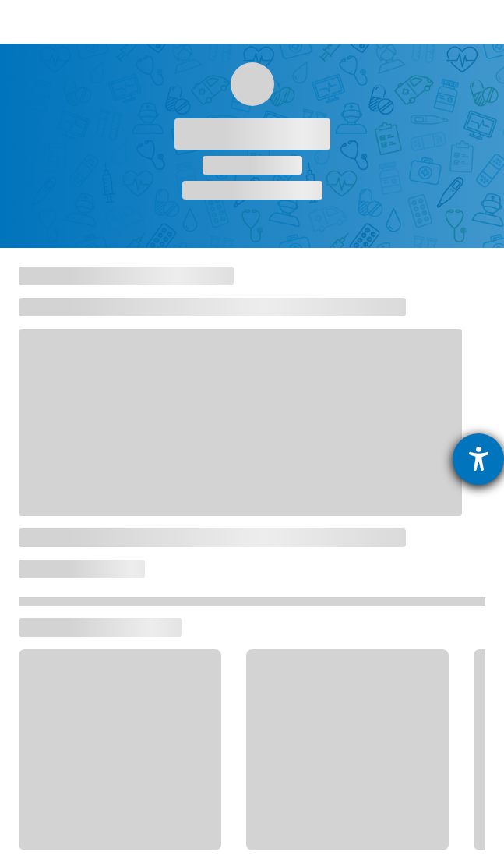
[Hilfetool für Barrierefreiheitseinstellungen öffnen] (478, 459)
